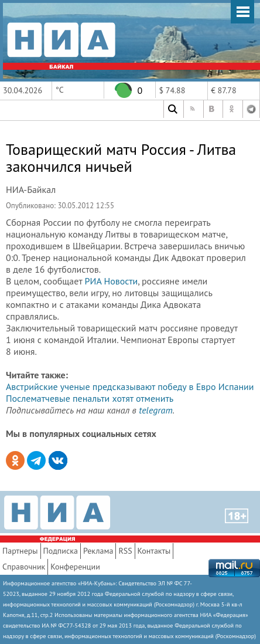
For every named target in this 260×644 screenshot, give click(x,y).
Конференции (75, 567)
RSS (125, 551)
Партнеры (20, 551)
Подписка (61, 551)
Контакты (154, 551)
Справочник (24, 567)
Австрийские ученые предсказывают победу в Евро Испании (130, 387)
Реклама (98, 551)
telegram (155, 410)
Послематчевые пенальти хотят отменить (90, 398)
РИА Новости (112, 281)
